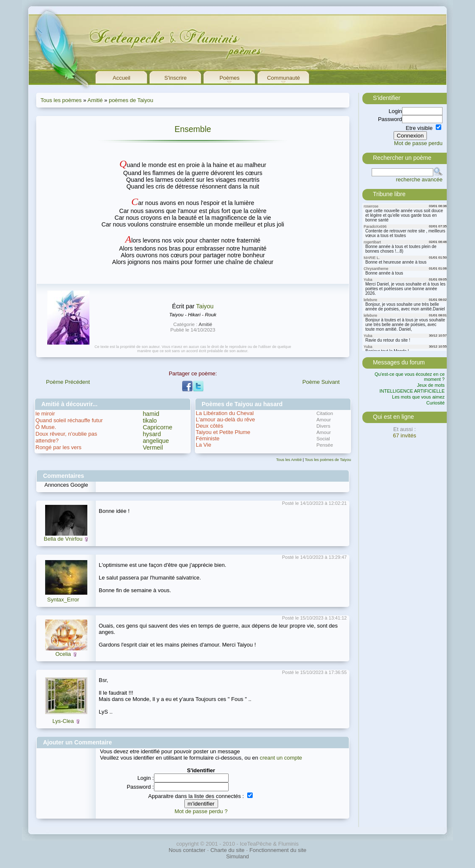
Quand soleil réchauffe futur (69, 420)
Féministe (208, 438)
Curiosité (436, 403)
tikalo (150, 421)
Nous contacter (187, 850)
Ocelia (63, 654)
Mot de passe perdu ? (201, 811)
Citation (325, 413)
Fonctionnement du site (278, 850)
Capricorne (157, 427)
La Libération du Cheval (225, 413)
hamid (151, 414)
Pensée (325, 445)
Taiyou (205, 306)
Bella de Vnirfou (63, 539)
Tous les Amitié (289, 460)
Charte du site (228, 850)
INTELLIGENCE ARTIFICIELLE (412, 391)
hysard (152, 434)
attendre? (47, 441)
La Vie (204, 445)
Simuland (237, 856)
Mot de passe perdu (418, 143)
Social (323, 438)
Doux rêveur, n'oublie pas (66, 434)
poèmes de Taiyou (131, 100)
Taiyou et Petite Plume (223, 432)
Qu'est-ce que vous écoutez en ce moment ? (410, 377)
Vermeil (153, 447)
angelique (156, 441)
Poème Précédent (68, 382)
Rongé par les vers (58, 447)
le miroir (45, 414)
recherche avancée (419, 179)
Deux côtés (209, 426)
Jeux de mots (431, 385)
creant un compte (281, 758)
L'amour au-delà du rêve (225, 419)
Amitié (95, 100)
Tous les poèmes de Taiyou (328, 460)
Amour (324, 419)
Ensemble (193, 129)
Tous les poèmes (61, 100)
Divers (323, 426)
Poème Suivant (321, 382)
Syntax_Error (63, 600)
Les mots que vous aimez (418, 397)
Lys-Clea (63, 721)
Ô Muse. (46, 427)
